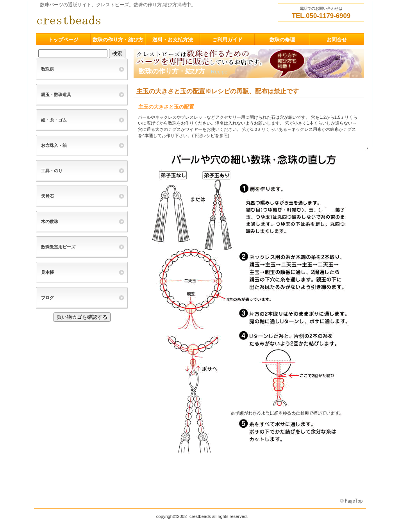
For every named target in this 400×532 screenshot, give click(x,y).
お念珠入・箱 (54, 145)
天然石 (47, 196)
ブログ (47, 298)
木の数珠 (50, 221)
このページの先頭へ (352, 501)
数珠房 (47, 69)
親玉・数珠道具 (56, 95)
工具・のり (52, 171)
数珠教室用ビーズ (58, 247)
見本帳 (47, 272)
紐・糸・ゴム (54, 120)
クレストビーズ (114, 20)
